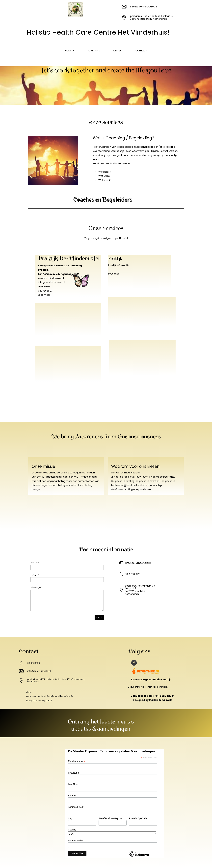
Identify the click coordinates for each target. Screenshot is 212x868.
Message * (36, 587)
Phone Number (76, 841)
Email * (35, 575)
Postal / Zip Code (138, 818)
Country (72, 830)
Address (72, 796)
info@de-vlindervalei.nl (51, 282)
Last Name (74, 784)
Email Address (77, 761)
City (70, 818)
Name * (35, 563)
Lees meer (44, 295)
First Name (74, 773)
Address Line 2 (76, 807)
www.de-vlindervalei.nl (51, 278)
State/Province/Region (110, 818)
